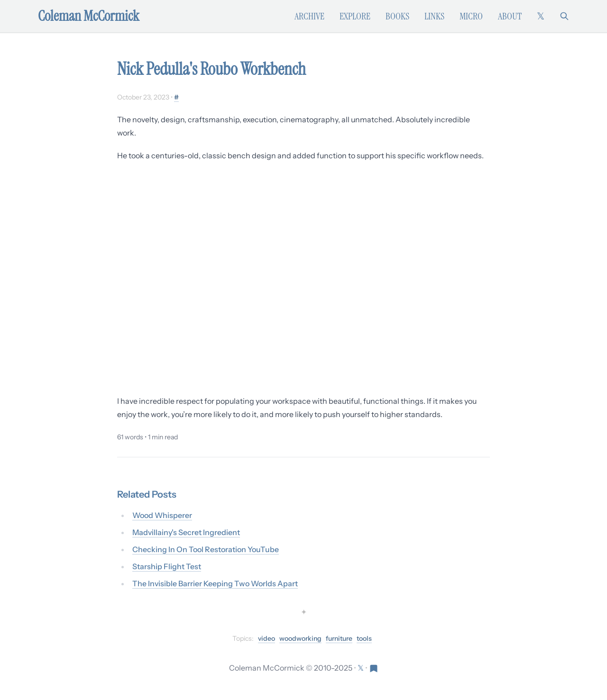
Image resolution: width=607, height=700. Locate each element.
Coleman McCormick (89, 16)
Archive (309, 16)
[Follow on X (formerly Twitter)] (541, 16)
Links (434, 16)
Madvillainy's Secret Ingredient (186, 532)
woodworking (300, 638)
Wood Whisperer (162, 515)
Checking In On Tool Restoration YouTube (206, 549)
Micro (471, 16)
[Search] (564, 16)
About (510, 16)
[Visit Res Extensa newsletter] (374, 668)
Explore (355, 16)
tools (364, 638)
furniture (339, 638)
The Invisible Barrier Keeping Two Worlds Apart (215, 583)
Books (397, 16)
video (267, 638)
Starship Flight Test (167, 566)
